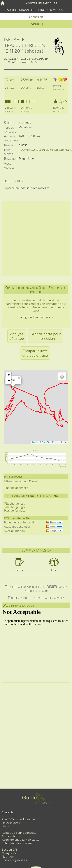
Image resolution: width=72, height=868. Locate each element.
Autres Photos (11, 836)
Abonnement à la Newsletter (21, 839)
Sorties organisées (14, 860)
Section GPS (10, 849)
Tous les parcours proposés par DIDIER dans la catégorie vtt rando (36, 589)
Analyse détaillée (17, 336)
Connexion (36, 17)
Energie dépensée (16, 488)
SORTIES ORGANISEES (22, 10)
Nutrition (8, 856)
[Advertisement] (36, 239)
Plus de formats (15, 510)
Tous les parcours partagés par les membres (36, 598)
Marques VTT (11, 853)
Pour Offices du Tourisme (18, 819)
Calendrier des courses (17, 843)
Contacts (8, 812)
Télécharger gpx (15, 507)
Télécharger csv (15, 503)
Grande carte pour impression (46, 336)
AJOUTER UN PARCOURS (41, 3)
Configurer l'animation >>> (36, 317)
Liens (5, 826)
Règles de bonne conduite (19, 832)
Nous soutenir (11, 823)
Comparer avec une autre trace (35, 353)
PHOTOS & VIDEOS (51, 10)
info (55, 496)
